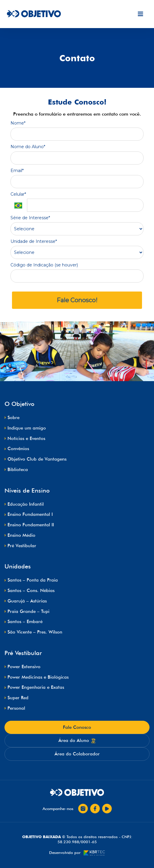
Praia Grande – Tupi (28, 611)
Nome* (18, 123)
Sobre (13, 418)
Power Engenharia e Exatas (36, 687)
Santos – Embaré (25, 622)
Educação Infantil (26, 504)
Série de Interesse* (30, 218)
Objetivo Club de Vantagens (37, 459)
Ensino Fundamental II (31, 525)
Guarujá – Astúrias (27, 601)
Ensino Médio (21, 535)
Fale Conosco (77, 727)
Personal (16, 708)
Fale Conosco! (77, 300)
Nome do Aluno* (28, 147)
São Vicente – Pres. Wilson (35, 632)
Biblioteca (18, 470)
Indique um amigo (27, 428)
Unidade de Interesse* (34, 241)
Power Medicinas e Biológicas (38, 677)
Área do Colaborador (77, 754)
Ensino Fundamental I (30, 514)
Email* (17, 171)
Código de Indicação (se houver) (44, 265)
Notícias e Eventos (26, 438)
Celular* (18, 194)
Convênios (18, 449)
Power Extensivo (24, 667)
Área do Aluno (77, 740)
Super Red (18, 698)
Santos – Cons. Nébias (31, 591)
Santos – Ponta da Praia (33, 580)
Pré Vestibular (22, 546)
